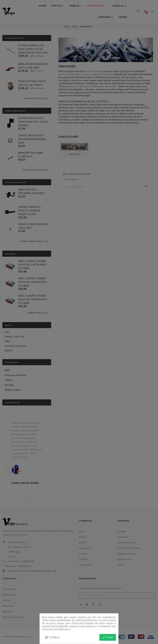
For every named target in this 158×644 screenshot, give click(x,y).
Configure (52, 637)
